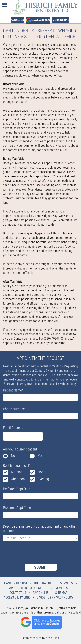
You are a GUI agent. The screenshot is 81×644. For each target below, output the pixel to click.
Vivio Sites (52, 638)
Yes (40, 455)
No (13, 455)
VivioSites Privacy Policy (55, 597)
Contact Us (18, 593)
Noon (42, 472)
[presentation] (33, 555)
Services (66, 583)
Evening (43, 479)
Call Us (19, 20)
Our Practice (44, 583)
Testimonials (58, 588)
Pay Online (41, 593)
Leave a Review (41, 20)
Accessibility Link (17, 597)
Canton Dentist (16, 583)
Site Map (61, 593)
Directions (62, 20)
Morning (17, 472)
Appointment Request (25, 588)
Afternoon (18, 479)
